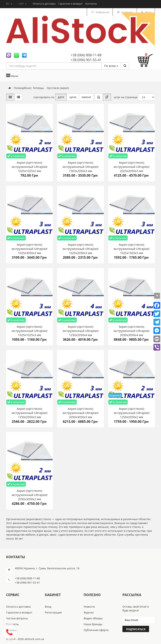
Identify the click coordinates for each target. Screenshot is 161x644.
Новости (89, 607)
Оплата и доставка (45, 4)
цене (73, 97)
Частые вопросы (17, 618)
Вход (48, 607)
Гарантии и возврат (71, 4)
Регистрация (53, 612)
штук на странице (126, 97)
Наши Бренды (93, 624)
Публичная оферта (96, 630)
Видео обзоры (93, 618)
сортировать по (44, 97)
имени (86, 97)
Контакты (91, 4)
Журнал (89, 612)
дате (61, 97)
